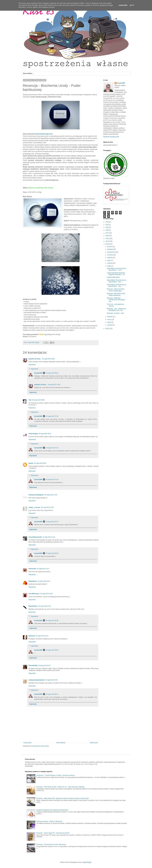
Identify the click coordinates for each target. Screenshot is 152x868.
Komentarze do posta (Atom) (40, 746)
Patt (30, 400)
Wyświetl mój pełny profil (111, 137)
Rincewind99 (33, 666)
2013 (107, 244)
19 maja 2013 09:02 (52, 373)
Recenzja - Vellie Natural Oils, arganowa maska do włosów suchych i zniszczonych (63, 798)
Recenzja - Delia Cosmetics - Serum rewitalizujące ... (116, 290)
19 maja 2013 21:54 (44, 606)
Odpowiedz (32, 365)
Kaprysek (32, 636)
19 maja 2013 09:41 (45, 434)
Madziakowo (33, 581)
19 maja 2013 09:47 (40, 463)
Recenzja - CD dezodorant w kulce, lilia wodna (51, 844)
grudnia (110, 247)
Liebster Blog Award (113, 277)
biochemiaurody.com (44, 134)
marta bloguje (33, 434)
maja (109, 266)
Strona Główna (28, 73)
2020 (107, 230)
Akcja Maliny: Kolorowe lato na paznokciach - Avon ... (117, 281)
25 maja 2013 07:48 (52, 416)
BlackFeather (33, 606)
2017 (107, 233)
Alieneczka (32, 569)
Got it (132, 5)
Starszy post (94, 743)
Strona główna (61, 743)
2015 (107, 239)
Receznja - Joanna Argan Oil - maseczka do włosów (53, 833)
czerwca (110, 263)
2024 (107, 222)
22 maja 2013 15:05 (51, 680)
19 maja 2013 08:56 (48, 359)
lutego (109, 322)
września (110, 255)
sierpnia (110, 258)
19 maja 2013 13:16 (49, 537)
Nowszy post (27, 743)
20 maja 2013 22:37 (44, 666)
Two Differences (34, 594)
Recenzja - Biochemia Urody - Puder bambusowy (116, 294)
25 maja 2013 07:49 (52, 448)
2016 (107, 236)
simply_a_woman (34, 507)
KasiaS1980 (38, 373)
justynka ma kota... (35, 359)
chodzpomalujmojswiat (36, 680)
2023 (107, 225)
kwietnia (110, 317)
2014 (107, 241)
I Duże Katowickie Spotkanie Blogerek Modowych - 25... (116, 274)
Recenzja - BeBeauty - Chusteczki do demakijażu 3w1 (116, 300)
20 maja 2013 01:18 (42, 636)
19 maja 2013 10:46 (54, 385)
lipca (109, 260)
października (111, 252)
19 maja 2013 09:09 (38, 400)
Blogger (89, 862)
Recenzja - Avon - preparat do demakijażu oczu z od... (116, 310)
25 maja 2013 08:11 (52, 694)
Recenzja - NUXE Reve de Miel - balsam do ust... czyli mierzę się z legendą (60, 787)
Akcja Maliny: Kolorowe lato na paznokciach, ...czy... (117, 285)
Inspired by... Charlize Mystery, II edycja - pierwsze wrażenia (55, 775)
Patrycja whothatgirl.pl (36, 495)
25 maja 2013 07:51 (52, 522)
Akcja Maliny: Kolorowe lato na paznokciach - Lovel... (117, 269)
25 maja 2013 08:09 (52, 621)
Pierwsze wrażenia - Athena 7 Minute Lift (49, 821)
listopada (110, 249)
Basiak (31, 463)
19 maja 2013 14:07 (44, 581)
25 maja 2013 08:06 (52, 553)
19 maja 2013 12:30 (47, 507)
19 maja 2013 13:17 (43, 569)
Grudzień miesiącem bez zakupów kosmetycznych (52, 810)
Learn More (123, 5)
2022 (107, 227)
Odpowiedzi (34, 369)
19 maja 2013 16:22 (46, 594)
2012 (107, 329)
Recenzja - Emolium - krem (115, 313)
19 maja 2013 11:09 (51, 495)
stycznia (110, 325)
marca (109, 320)
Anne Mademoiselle (35, 537)
